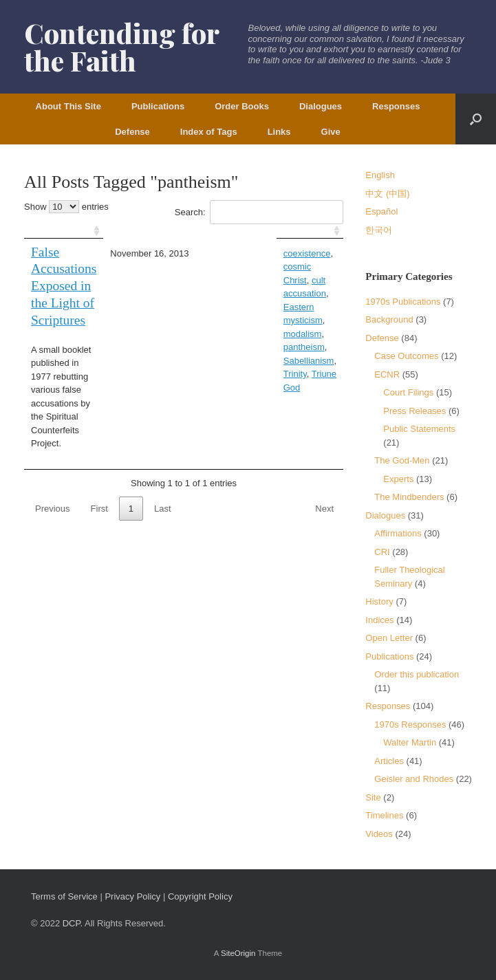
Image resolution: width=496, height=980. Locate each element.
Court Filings (408, 392)
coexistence (242, 253)
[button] (476, 119)
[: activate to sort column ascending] (88, 231)
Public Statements (419, 429)
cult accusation (248, 266)
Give (331, 132)
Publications (158, 106)
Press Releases (414, 411)
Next (324, 421)
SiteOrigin (238, 953)
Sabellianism (290, 293)
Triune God (269, 307)
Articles (389, 761)
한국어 (379, 230)
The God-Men (402, 460)
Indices (379, 620)
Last (163, 421)
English (380, 175)
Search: (259, 212)
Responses (396, 106)
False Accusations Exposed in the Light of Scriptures (87, 269)
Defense (132, 132)
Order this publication (417, 674)
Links (279, 132)
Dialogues (321, 106)
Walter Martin (410, 742)
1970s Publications (403, 302)
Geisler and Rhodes (414, 779)
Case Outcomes (406, 356)
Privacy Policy (132, 896)
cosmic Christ (298, 253)
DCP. (73, 923)
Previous (53, 421)
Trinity (230, 307)
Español (381, 211)
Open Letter (389, 638)
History (379, 601)
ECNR (387, 374)
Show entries (66, 207)
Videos (379, 834)
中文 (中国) (387, 194)
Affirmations (398, 533)
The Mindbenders (409, 497)
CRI (382, 552)
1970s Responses (410, 725)
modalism (282, 280)
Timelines (384, 815)
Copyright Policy (200, 896)
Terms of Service (64, 896)
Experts (398, 479)
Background (389, 319)
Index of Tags (209, 132)
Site (373, 797)
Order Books (242, 106)
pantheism (239, 293)
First (99, 421)
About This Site (68, 106)
